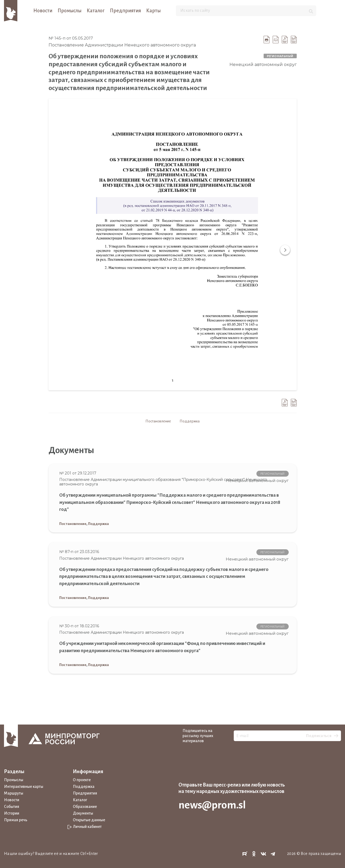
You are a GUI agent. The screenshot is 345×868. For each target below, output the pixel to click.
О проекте (82, 780)
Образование (85, 807)
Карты (153, 11)
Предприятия (125, 11)
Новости (43, 11)
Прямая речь (16, 820)
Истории (12, 813)
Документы (83, 813)
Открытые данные (89, 820)
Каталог (96, 11)
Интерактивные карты (24, 787)
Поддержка (190, 421)
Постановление (158, 421)
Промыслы (70, 11)
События (12, 807)
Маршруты (14, 793)
